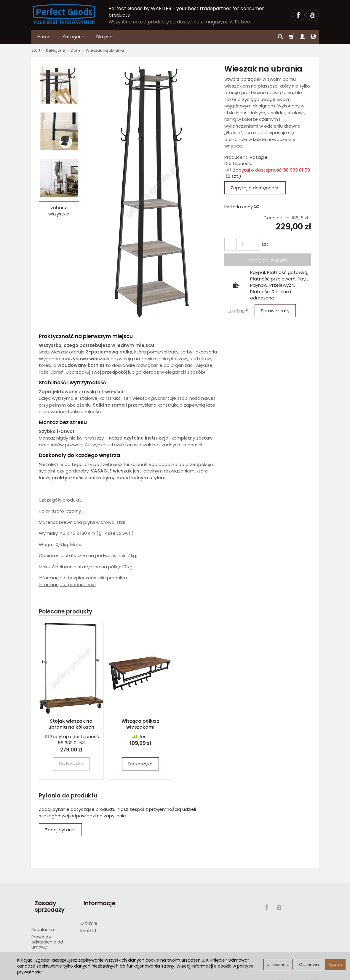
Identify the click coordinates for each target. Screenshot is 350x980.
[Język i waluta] (313, 37)
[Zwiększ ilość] (229, 244)
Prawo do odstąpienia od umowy (47, 935)
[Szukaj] (280, 37)
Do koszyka (140, 765)
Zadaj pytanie (60, 831)
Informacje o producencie (67, 585)
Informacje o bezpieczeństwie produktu (83, 578)
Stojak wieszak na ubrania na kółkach (71, 725)
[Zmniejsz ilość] (251, 244)
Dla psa (104, 37)
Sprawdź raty (275, 311)
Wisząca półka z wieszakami (140, 725)
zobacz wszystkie (59, 211)
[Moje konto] (302, 37)
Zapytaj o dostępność (255, 188)
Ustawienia (278, 965)
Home (44, 37)
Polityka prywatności (53, 948)
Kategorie (73, 37)
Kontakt (88, 924)
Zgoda (335, 965)
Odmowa (309, 965)
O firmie (89, 917)
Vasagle (259, 157)
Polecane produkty (68, 612)
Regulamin (43, 923)
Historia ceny (241, 207)
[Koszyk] (291, 37)
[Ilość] (240, 244)
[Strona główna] (64, 14)
